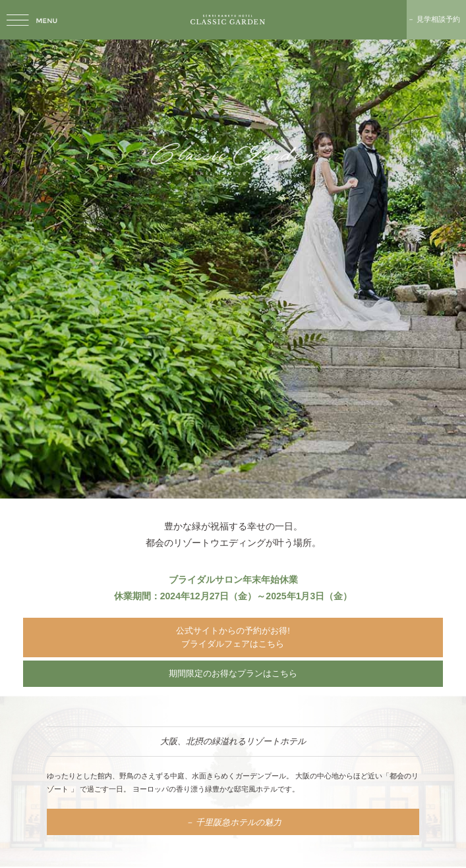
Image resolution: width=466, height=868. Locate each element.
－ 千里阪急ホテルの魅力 (233, 822)
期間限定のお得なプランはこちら (233, 673)
